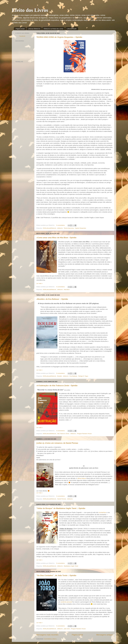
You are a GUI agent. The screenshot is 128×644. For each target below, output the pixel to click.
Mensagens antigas (104, 635)
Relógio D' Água (83, 376)
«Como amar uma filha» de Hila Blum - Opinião (56, 238)
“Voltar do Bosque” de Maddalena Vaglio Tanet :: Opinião (61, 508)
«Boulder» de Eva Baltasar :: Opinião (52, 299)
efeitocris (60, 228)
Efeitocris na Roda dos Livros (53, 29)
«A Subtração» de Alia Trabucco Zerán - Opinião (57, 386)
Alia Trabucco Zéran (63, 434)
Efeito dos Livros (30, 10)
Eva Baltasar (74, 376)
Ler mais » (40, 283)
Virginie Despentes (80, 228)
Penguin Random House (84, 434)
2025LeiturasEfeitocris (50, 290)
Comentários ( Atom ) (50, 639)
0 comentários (61, 225)
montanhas (102, 512)
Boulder (60, 376)
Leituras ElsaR (72, 29)
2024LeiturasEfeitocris (50, 228)
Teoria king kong (69, 228)
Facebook (22, 36)
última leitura (82, 478)
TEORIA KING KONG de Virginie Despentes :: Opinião (59, 37)
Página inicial (20, 29)
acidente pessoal (66, 602)
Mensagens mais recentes (47, 635)
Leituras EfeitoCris (34, 29)
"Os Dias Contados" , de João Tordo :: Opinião (56, 575)
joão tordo (67, 629)
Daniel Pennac (62, 499)
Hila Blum (67, 290)
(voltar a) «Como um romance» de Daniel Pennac (57, 443)
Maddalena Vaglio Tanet (71, 566)
